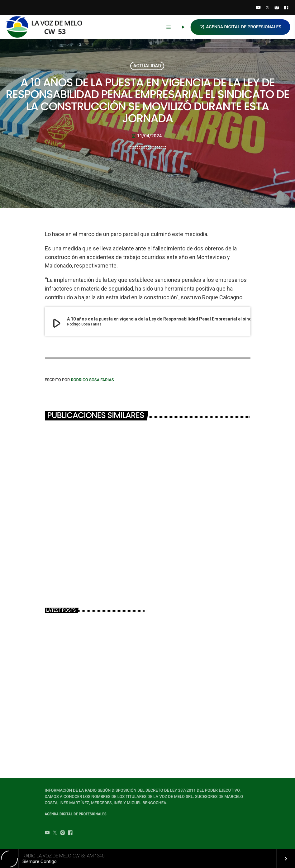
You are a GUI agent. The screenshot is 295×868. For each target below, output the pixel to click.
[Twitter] (268, 8)
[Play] (183, 27)
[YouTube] (258, 8)
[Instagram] (277, 8)
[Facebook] (286, 8)
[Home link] (46, 27)
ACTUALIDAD (147, 66)
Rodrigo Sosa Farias (92, 380)
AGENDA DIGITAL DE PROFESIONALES (240, 27)
